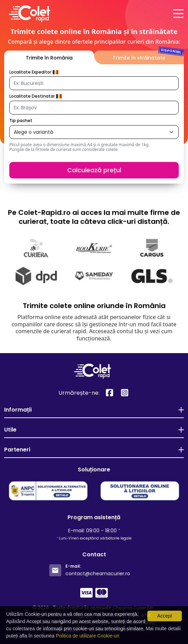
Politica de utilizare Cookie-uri (87, 636)
